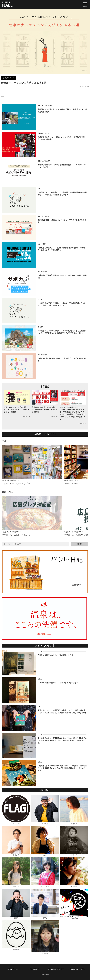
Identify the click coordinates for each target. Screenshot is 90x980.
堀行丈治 (16, 841)
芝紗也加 (16, 872)
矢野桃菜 (16, 935)
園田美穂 (74, 872)
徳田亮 (16, 904)
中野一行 (74, 841)
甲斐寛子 (74, 810)
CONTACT (34, 969)
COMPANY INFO (77, 969)
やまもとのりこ (45, 872)
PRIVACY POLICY (56, 969)
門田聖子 (45, 937)
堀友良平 (45, 810)
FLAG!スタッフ (16, 810)
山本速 (45, 904)
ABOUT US (13, 969)
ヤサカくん (74, 904)
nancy (45, 841)
